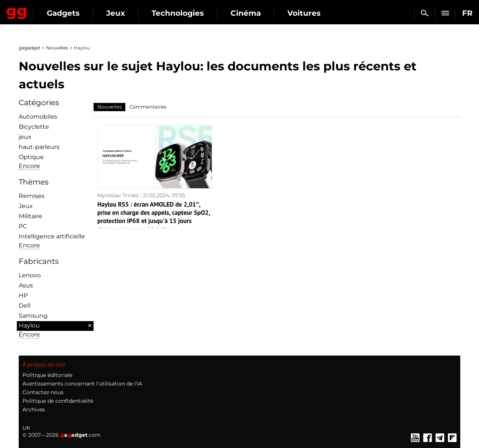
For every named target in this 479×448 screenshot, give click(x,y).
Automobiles (38, 117)
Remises (32, 196)
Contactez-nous (43, 392)
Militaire (30, 216)
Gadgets (131, 13)
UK (26, 428)
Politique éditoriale (47, 375)
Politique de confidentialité (58, 401)
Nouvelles (57, 48)
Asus (26, 285)
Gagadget (50, 10)
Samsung (33, 316)
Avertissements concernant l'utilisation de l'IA (82, 384)
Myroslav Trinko (118, 195)
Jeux (183, 13)
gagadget (30, 48)
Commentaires (148, 107)
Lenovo (30, 275)
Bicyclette (34, 127)
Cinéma (313, 13)
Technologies (245, 13)
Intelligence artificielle (52, 236)
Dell (25, 306)
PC (23, 226)
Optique (31, 157)
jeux (25, 137)
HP (23, 295)
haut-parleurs (39, 147)
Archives (34, 409)
